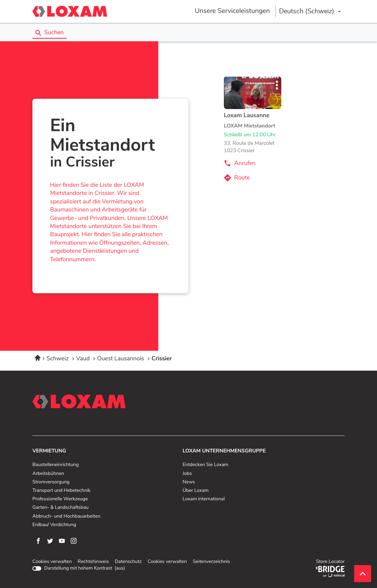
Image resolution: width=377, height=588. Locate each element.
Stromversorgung (51, 482)
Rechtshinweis (93, 562)
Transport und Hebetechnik (61, 491)
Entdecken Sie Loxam (205, 465)
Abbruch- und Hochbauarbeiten (66, 517)
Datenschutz (128, 562)
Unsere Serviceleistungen (232, 11)
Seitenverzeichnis (212, 562)
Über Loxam (195, 491)
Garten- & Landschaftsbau (61, 508)
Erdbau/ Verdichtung (54, 525)
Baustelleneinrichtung (56, 465)
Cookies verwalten (52, 562)
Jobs (187, 474)
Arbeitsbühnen (48, 474)
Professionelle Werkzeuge (60, 499)
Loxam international (204, 499)
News (189, 482)
